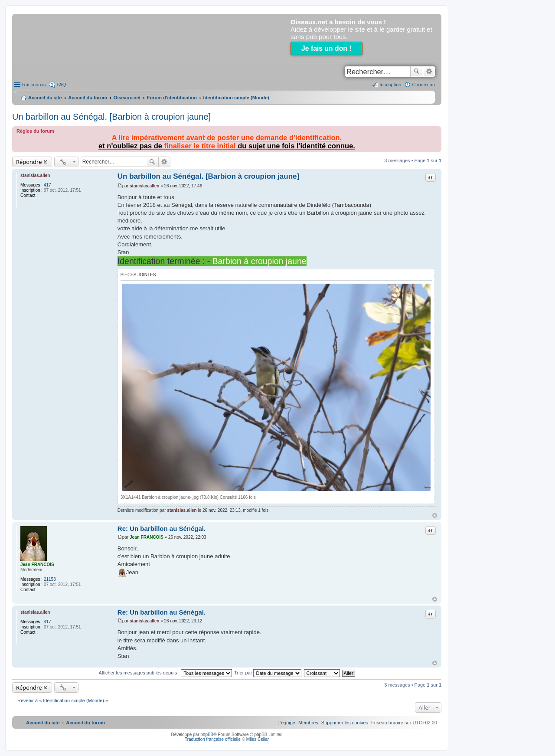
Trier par (268, 673)
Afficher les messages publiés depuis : (165, 673)
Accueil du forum (88, 98)
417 (47, 185)
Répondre (29, 162)
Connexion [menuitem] (423, 85)
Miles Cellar (258, 739)
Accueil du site (45, 98)
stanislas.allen (35, 175)
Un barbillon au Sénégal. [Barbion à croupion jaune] (111, 117)
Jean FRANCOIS (37, 565)
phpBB (207, 735)
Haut (435, 515)
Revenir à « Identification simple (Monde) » (63, 700)
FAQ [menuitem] (61, 85)
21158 (50, 579)
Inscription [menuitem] (390, 85)
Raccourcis (34, 85)
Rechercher (417, 72)
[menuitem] (345, 723)
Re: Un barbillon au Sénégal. (162, 529)
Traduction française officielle (213, 739)
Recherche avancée (429, 72)
